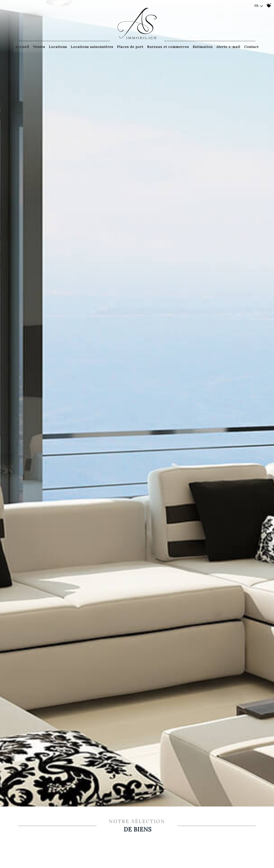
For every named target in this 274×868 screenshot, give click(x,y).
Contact (251, 46)
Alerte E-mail (228, 46)
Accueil (22, 46)
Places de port (130, 46)
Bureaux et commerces (168, 46)
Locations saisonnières (92, 46)
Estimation (203, 46)
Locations (58, 46)
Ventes (39, 46)
